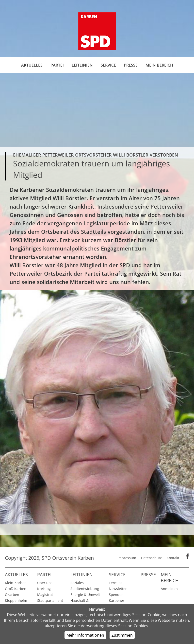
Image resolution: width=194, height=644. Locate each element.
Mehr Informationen (85, 635)
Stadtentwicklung (85, 589)
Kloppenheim (16, 600)
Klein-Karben (16, 583)
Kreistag (44, 589)
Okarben (12, 595)
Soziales (77, 583)
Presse (131, 65)
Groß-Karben (16, 589)
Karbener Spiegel (117, 603)
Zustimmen (122, 635)
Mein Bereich (159, 65)
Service (108, 65)
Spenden (116, 595)
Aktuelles (32, 65)
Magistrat (45, 595)
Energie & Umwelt (85, 595)
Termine (116, 583)
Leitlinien (82, 65)
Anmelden (169, 589)
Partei (57, 65)
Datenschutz (151, 558)
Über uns (45, 583)
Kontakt (173, 558)
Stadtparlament (50, 600)
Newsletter (118, 589)
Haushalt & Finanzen (80, 603)
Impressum (127, 558)
